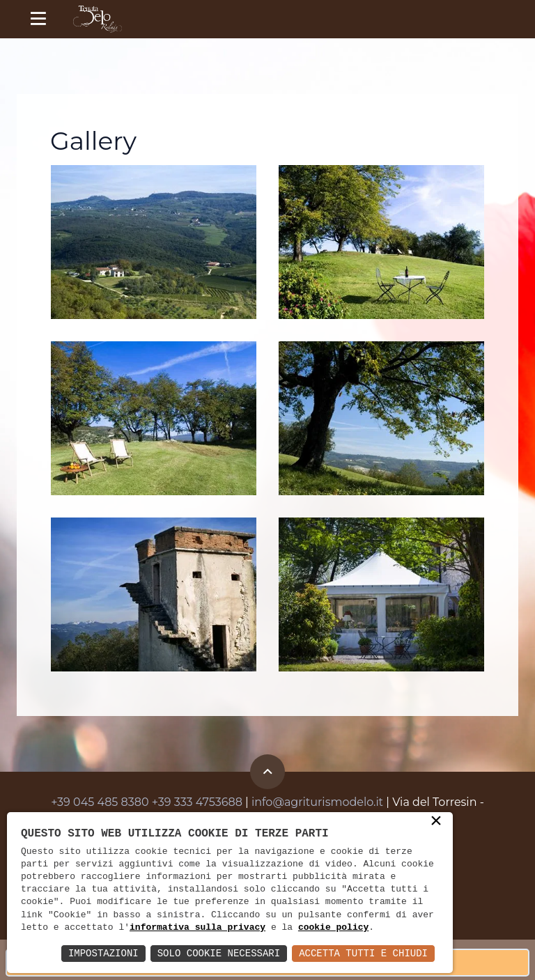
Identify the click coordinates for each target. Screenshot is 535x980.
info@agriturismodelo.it (317, 802)
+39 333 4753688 (197, 802)
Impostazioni (103, 953)
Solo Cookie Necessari (219, 953)
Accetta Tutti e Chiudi (363, 953)
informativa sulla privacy (197, 928)
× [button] (436, 822)
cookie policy (333, 928)
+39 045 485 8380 (100, 802)
